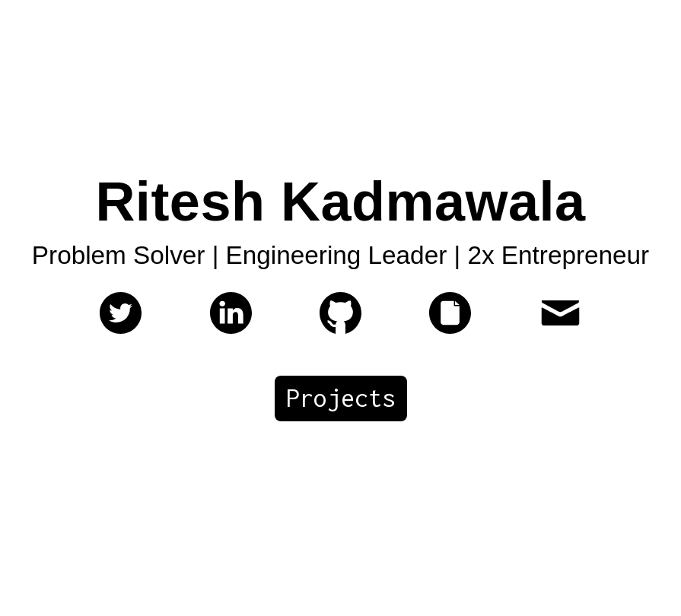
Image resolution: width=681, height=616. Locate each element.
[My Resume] (450, 329)
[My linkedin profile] (231, 329)
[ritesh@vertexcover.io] (560, 329)
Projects (341, 398)
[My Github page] (340, 329)
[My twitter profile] (121, 329)
